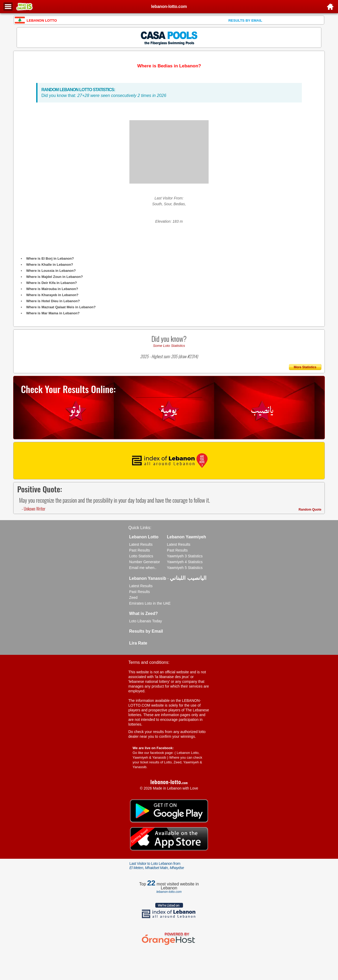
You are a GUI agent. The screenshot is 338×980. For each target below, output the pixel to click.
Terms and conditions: (149, 662)
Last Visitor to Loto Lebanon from (157, 866)
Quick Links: (140, 528)
